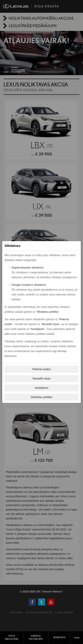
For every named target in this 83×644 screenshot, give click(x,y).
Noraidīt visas (41, 378)
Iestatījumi (41, 388)
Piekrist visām (41, 369)
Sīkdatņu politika (42, 397)
